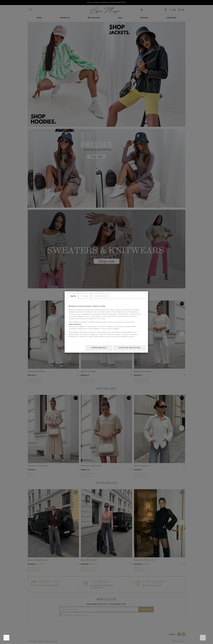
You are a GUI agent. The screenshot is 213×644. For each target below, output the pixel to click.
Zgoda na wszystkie (129, 348)
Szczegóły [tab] (85, 296)
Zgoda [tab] (73, 296)
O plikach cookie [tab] (100, 296)
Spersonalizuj (99, 348)
